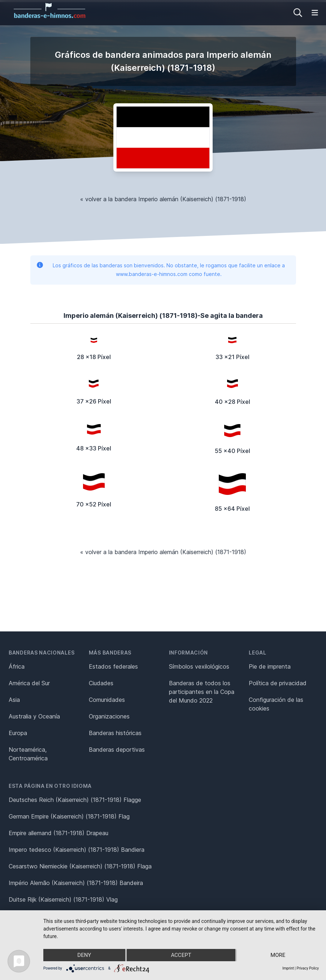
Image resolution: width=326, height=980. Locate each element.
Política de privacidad (278, 683)
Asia (14, 700)
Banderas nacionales (42, 653)
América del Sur (29, 683)
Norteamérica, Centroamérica (28, 754)
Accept (181, 955)
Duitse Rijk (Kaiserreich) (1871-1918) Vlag (63, 899)
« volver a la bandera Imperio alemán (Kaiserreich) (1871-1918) (163, 199)
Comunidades (107, 700)
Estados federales (113, 666)
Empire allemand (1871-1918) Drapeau (58, 833)
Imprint (288, 968)
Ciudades (101, 683)
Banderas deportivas (117, 750)
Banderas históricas (115, 733)
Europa (18, 733)
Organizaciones (109, 716)
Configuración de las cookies (276, 704)
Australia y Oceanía (34, 716)
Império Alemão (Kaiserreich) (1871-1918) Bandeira (76, 883)
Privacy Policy (308, 968)
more (278, 955)
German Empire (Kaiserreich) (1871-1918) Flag (69, 816)
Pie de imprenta (270, 666)
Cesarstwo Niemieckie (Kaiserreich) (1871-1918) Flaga (80, 866)
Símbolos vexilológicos (199, 666)
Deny (84, 955)
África (17, 666)
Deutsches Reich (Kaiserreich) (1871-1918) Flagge (75, 800)
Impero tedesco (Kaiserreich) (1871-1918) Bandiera (77, 850)
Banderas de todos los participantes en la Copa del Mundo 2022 (202, 692)
